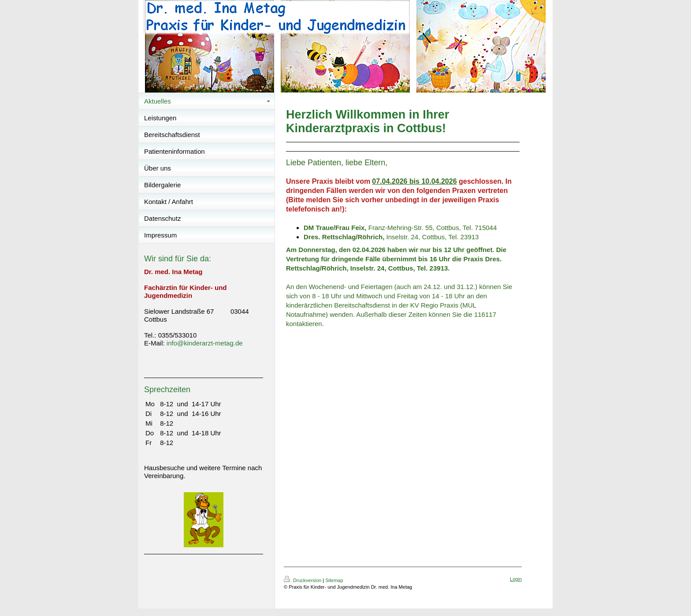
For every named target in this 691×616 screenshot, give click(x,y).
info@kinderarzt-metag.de (205, 343)
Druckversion (303, 580)
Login (516, 579)
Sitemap (334, 580)
